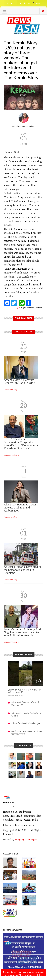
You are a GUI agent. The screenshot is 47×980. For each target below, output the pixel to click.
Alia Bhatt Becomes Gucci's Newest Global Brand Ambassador (21, 507)
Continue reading (10, 390)
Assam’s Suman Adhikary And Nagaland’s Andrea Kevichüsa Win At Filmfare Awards (22, 632)
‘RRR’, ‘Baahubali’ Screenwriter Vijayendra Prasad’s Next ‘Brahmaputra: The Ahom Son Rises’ (21, 444)
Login (38, 4)
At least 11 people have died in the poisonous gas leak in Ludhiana (22, 570)
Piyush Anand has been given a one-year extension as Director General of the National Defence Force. (23, 975)
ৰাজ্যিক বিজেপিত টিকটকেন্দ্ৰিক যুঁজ (26, 724)
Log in (18, 308)
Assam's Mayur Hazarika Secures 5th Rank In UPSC (20, 381)
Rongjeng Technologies (26, 840)
